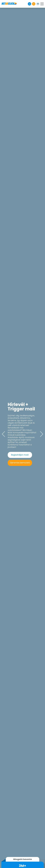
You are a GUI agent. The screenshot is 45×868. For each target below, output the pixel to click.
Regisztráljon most (20, 455)
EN (38, 4)
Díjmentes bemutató (20, 463)
